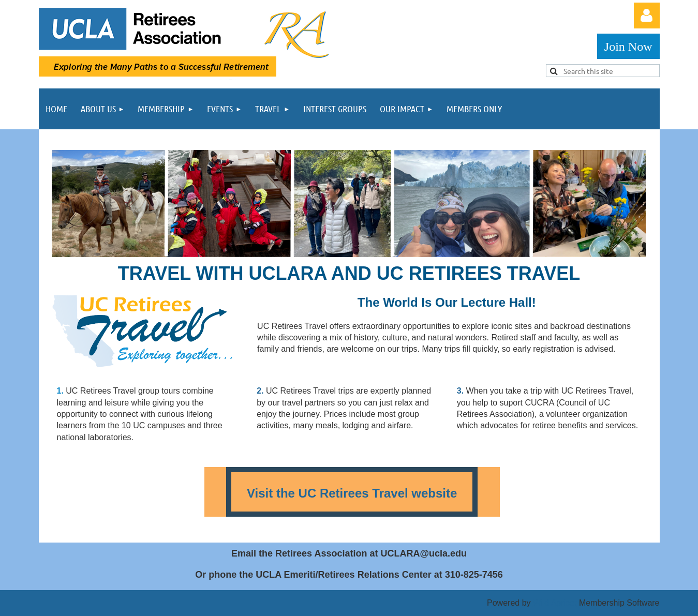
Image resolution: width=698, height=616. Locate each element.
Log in (647, 16)
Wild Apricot (555, 603)
